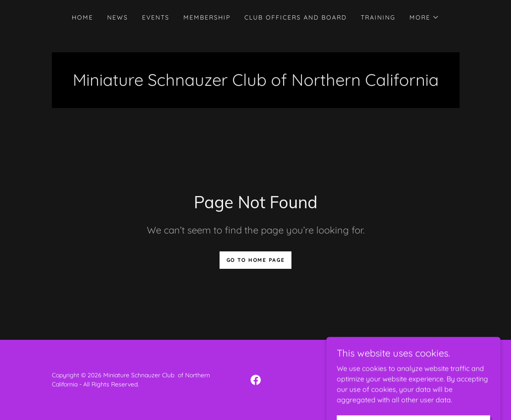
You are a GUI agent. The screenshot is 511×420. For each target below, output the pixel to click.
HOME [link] (83, 17)
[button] (424, 17)
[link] (256, 380)
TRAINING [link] (378, 17)
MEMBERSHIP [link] (207, 17)
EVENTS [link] (156, 17)
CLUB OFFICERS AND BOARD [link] (296, 17)
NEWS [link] (118, 17)
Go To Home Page (256, 260)
